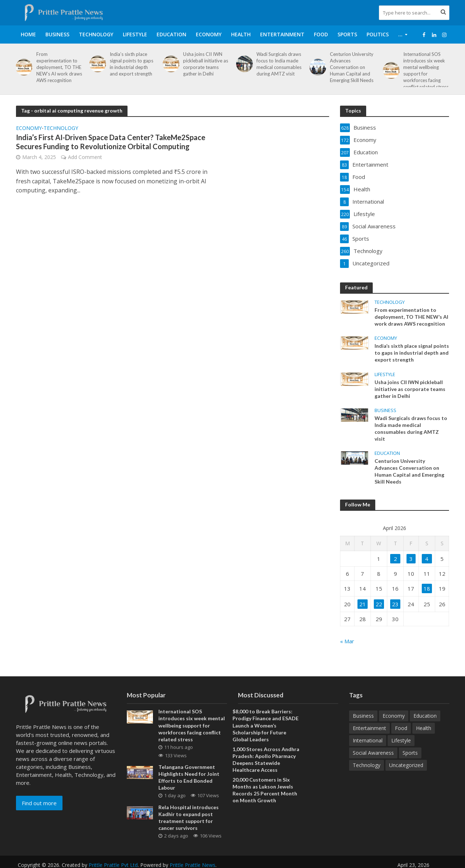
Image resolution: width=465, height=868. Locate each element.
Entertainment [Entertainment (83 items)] (369, 728)
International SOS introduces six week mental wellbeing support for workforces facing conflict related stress (426, 70)
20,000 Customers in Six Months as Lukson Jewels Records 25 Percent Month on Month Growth (265, 790)
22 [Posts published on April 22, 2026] (379, 604)
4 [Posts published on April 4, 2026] (427, 559)
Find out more (39, 803)
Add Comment (85, 157)
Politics (378, 34)
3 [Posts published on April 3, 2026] (411, 559)
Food (321, 34)
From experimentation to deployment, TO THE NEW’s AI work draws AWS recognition (59, 67)
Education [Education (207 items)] (425, 716)
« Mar (347, 641)
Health (241, 34)
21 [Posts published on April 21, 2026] (363, 604)
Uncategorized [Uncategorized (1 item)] (406, 765)
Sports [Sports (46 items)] (410, 753)
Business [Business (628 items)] (363, 716)
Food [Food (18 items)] (401, 728)
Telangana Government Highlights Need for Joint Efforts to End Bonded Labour (189, 777)
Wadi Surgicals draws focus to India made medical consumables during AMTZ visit (279, 64)
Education (171, 34)
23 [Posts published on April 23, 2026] (395, 604)
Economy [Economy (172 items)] (394, 716)
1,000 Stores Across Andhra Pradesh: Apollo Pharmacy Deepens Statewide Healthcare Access (266, 759)
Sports (347, 34)
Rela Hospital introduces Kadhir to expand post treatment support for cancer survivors (189, 818)
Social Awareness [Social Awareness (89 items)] (373, 753)
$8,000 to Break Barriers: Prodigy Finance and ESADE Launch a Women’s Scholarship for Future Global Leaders (266, 725)
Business (57, 34)
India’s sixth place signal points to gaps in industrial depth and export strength (132, 64)
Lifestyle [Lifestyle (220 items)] (401, 740)
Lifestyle (135, 34)
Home (28, 34)
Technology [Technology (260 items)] (367, 765)
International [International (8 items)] (368, 740)
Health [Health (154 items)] (424, 728)
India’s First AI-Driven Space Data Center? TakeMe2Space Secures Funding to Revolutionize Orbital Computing (111, 142)
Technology (96, 34)
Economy (209, 34)
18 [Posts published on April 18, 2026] (427, 588)
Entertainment (282, 34)
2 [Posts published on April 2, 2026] (395, 559)
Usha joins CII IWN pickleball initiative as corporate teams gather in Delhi (206, 64)
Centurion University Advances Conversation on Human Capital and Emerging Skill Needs (352, 67)
